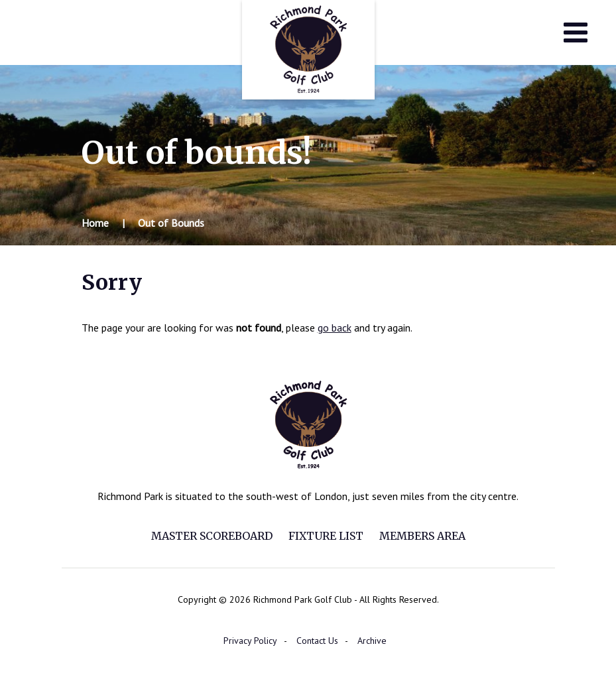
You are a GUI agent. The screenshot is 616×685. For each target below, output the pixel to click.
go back (335, 328)
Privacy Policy (250, 641)
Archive (372, 641)
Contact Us (317, 641)
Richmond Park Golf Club (308, 50)
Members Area (422, 536)
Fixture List (326, 536)
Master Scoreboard (212, 536)
